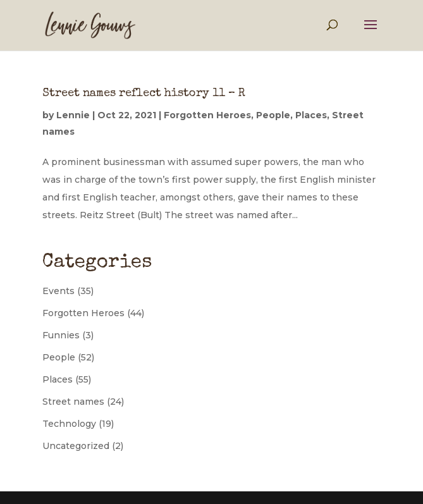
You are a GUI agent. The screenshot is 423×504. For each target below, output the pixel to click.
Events (58, 291)
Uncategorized (76, 446)
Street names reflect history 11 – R (144, 94)
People (273, 115)
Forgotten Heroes (207, 115)
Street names (73, 402)
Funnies (61, 335)
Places (311, 115)
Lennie (73, 115)
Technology (69, 424)
